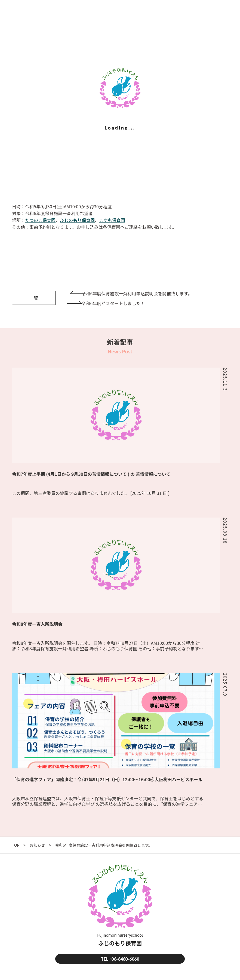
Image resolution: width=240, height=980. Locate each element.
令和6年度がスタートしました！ (113, 303)
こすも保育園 (112, 220)
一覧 (34, 298)
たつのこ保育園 (40, 220)
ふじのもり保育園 (77, 220)
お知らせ (37, 845)
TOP (16, 845)
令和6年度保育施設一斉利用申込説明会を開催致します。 (137, 293)
